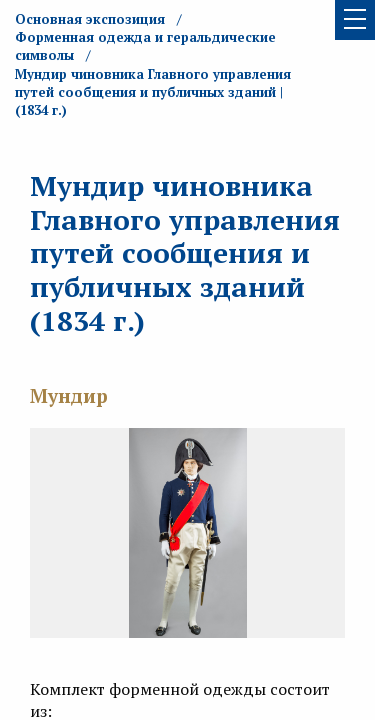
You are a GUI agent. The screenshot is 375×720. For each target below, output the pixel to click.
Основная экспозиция (90, 19)
